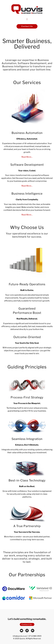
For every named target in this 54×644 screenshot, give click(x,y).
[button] (27, 19)
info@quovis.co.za (20, 636)
